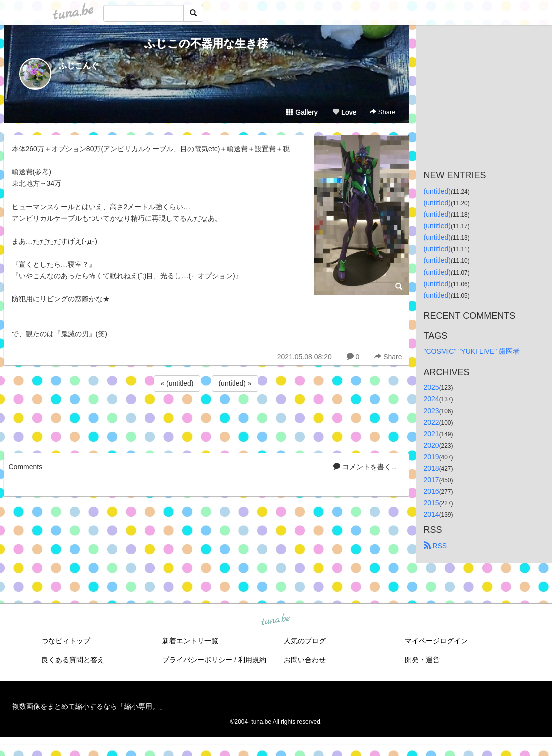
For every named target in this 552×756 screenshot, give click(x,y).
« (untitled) (177, 383)
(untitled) (437, 191)
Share (382, 112)
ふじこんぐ (79, 66)
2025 (431, 387)
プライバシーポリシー (197, 660)
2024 (431, 399)
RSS (435, 546)
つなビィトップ (66, 641)
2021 (431, 434)
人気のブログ (305, 641)
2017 (431, 480)
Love (344, 112)
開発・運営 (422, 660)
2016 (431, 491)
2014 (431, 514)
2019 (431, 457)
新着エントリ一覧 (190, 641)
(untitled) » (235, 383)
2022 (431, 422)
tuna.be (276, 620)
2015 (431, 503)
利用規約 (252, 660)
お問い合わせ (305, 660)
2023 (431, 411)
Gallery (302, 112)
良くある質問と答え (73, 660)
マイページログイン (436, 641)
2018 (431, 468)
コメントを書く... (365, 467)
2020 (431, 445)
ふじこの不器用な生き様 (206, 44)
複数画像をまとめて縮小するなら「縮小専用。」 (89, 706)
